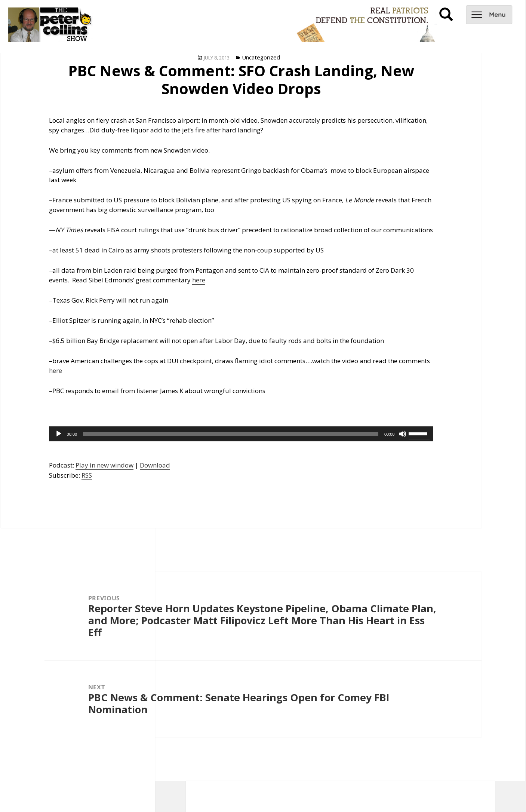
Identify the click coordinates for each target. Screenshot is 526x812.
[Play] (59, 434)
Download (155, 465)
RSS (87, 475)
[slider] (231, 434)
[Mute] (403, 434)
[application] (241, 434)
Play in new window (104, 465)
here (199, 280)
